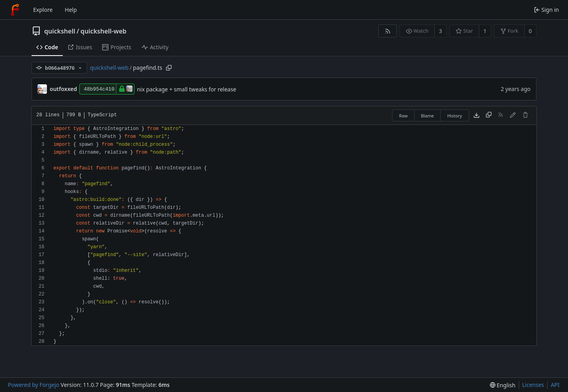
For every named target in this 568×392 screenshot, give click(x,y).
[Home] (15, 10)
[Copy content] (489, 115)
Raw (404, 116)
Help (71, 10)
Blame (427, 116)
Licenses (533, 385)
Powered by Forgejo (34, 385)
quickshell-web (103, 31)
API (555, 385)
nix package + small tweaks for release (187, 89)
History (455, 116)
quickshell (60, 31)
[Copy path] (169, 68)
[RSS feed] (388, 31)
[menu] (503, 385)
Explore (43, 10)
